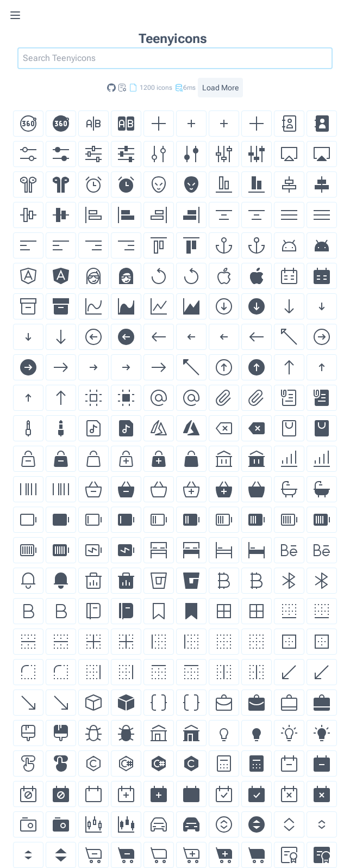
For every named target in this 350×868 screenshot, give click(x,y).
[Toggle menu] (30, 15)
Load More (220, 88)
